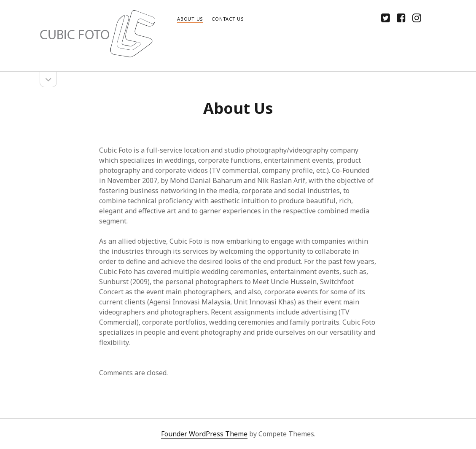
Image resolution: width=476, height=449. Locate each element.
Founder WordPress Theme (204, 434)
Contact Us (228, 19)
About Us (190, 19)
